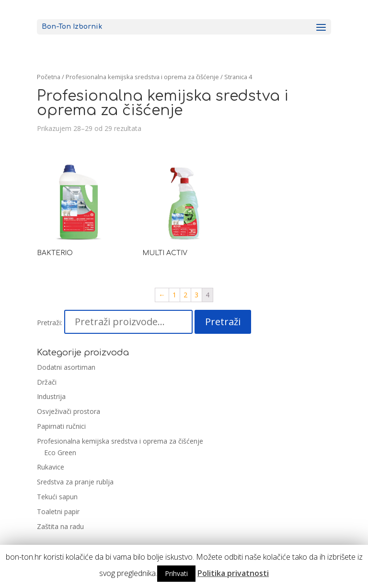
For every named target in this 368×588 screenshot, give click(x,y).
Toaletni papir (58, 512)
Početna (49, 77)
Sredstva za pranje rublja (75, 482)
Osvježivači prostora (69, 411)
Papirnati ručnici (61, 426)
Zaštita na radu (60, 526)
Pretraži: (50, 323)
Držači (47, 382)
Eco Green (60, 453)
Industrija (51, 396)
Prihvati (176, 573)
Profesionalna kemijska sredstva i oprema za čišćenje (120, 441)
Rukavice (51, 467)
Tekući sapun (57, 497)
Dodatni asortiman (66, 367)
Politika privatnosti (233, 573)
